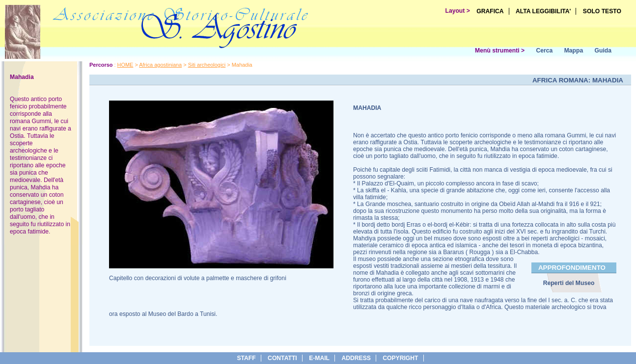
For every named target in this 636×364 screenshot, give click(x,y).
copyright (400, 358)
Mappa (574, 51)
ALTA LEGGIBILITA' (543, 11)
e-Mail (319, 358)
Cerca (544, 51)
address (356, 358)
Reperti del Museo (569, 283)
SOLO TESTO (602, 11)
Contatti (282, 358)
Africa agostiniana (160, 65)
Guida (603, 51)
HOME (125, 65)
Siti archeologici (207, 65)
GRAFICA (490, 11)
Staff (246, 358)
